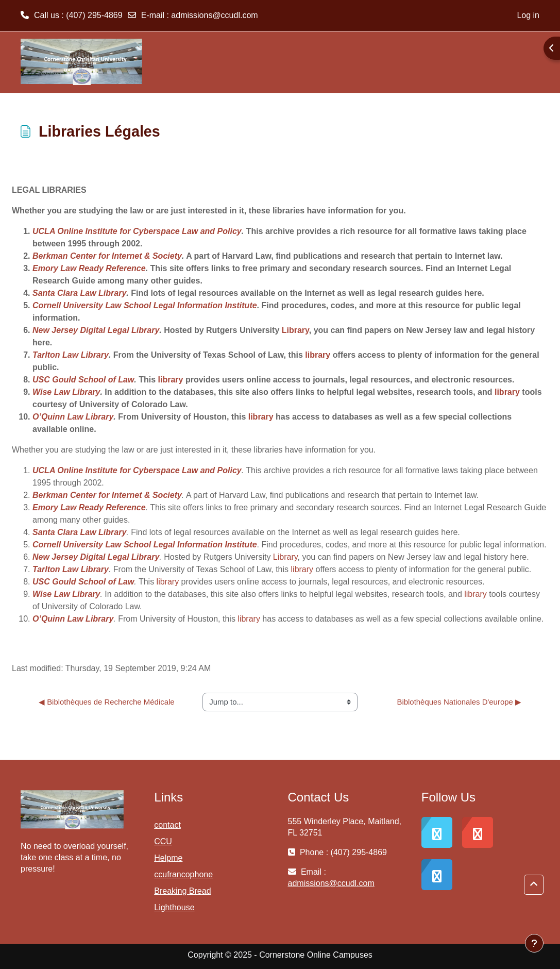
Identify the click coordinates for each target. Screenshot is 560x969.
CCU (163, 841)
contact (167, 825)
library (318, 355)
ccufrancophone (183, 874)
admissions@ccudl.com (214, 15)
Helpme (168, 858)
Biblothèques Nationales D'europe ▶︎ (459, 702)
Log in (528, 15)
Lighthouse (174, 907)
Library (295, 330)
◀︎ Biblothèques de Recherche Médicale (107, 702)
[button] (534, 885)
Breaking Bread (182, 891)
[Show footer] (534, 943)
